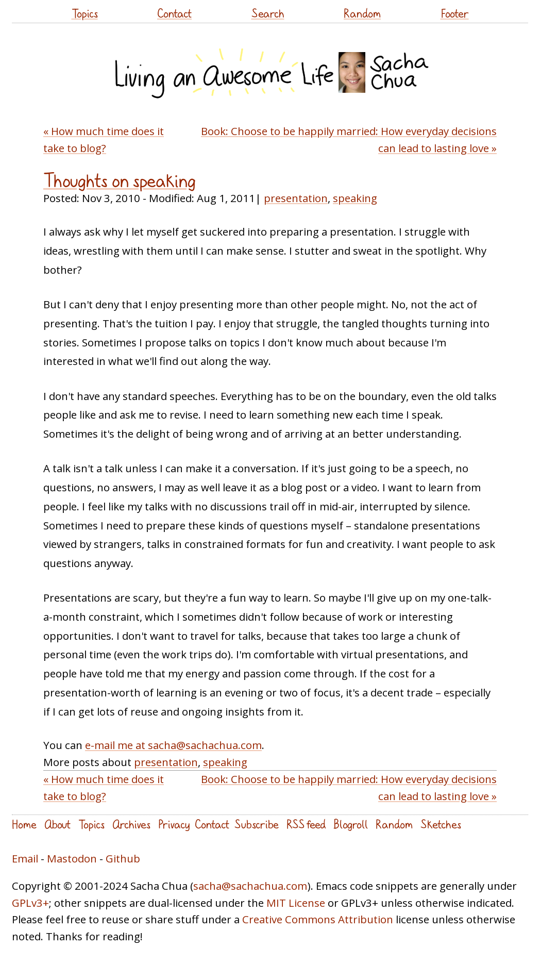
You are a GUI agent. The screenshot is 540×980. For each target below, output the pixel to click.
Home (24, 824)
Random (362, 13)
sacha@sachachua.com (250, 886)
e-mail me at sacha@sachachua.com (173, 745)
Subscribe (257, 824)
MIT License (296, 903)
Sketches (441, 824)
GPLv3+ (30, 903)
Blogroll (351, 824)
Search (268, 13)
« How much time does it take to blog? (104, 139)
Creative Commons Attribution (318, 919)
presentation (296, 198)
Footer (455, 13)
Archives (131, 824)
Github (123, 858)
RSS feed (306, 824)
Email (25, 858)
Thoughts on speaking (120, 180)
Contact (174, 13)
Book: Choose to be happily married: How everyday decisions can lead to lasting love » (349, 139)
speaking (355, 198)
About (57, 824)
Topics (85, 13)
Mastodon (72, 858)
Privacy (174, 824)
